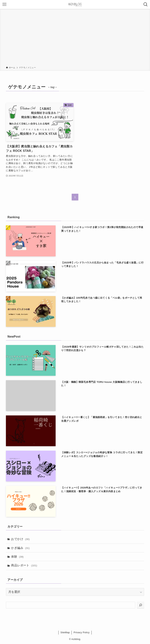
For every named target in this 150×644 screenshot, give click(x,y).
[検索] (141, 605)
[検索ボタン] (146, 4)
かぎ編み (20, 548)
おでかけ (20, 539)
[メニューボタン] (4, 4)
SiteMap (65, 632)
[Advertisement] (75, 38)
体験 (17, 557)
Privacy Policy (82, 632)
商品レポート (24, 565)
